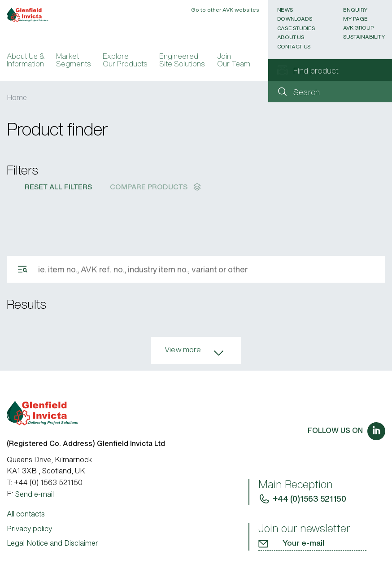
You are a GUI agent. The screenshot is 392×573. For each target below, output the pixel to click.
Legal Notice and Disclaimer (52, 543)
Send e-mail (35, 494)
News (285, 10)
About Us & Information (26, 61)
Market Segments (74, 61)
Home (17, 97)
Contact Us (294, 46)
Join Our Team (234, 61)
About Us (291, 37)
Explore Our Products (125, 61)
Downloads (295, 19)
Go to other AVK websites (225, 10)
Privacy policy (29, 529)
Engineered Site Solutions (182, 61)
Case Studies (296, 28)
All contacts (26, 514)
